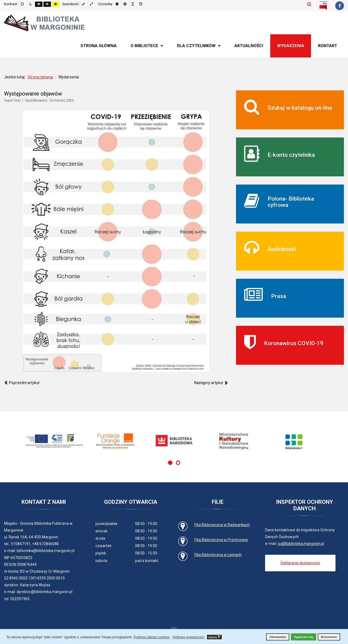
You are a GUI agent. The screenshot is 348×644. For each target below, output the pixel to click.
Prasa (279, 296)
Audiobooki (282, 249)
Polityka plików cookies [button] (152, 637)
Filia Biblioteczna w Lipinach (218, 555)
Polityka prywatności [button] (188, 637)
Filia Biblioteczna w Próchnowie (221, 540)
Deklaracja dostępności (300, 563)
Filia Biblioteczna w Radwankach (222, 525)
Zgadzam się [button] (304, 637)
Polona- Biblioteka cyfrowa (291, 202)
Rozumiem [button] (329, 637)
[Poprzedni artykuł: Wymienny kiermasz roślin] (22, 383)
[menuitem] (99, 46)
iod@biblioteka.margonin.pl (301, 544)
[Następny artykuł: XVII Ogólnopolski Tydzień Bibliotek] (211, 383)
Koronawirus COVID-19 (294, 343)
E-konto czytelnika (291, 155)
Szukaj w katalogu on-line (300, 108)
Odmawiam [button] (278, 637)
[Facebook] (340, 6)
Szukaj (309, 4)
